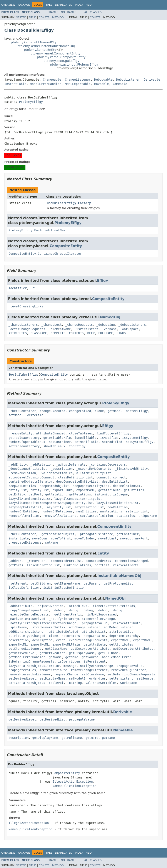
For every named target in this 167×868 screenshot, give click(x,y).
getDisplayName (82, 653)
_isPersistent (86, 329)
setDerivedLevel (22, 678)
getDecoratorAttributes (133, 649)
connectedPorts (98, 561)
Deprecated (64, 5)
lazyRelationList (89, 507)
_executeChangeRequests (29, 614)
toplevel (56, 683)
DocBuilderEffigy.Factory (69, 203)
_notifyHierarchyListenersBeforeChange (42, 623)
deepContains (95, 636)
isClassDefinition (24, 588)
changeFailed (80, 411)
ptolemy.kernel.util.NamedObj (33, 42)
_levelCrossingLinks (26, 306)
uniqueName (148, 516)
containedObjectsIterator (30, 481)
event (61, 640)
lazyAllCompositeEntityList (78, 499)
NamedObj (110, 317)
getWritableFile (57, 438)
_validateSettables (56, 473)
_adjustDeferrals (71, 465)
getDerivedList (52, 653)
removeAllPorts (126, 565)
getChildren (41, 583)
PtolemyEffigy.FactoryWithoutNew (37, 230)
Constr (44, 17)
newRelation (118, 507)
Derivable (152, 80)
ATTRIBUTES (18, 333)
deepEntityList (115, 481)
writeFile (35, 415)
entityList (18, 490)
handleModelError (117, 657)
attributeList (94, 632)
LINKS (121, 333)
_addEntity (18, 465)
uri (33, 288)
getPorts (16, 565)
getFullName (108, 653)
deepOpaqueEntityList (91, 486)
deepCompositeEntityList (77, 481)
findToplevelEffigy (113, 433)
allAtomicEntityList (94, 473)
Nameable (120, 84)
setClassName (93, 674)
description (19, 640)
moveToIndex (84, 538)
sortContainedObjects (27, 683)
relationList (137, 511)
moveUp (126, 538)
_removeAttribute (126, 623)
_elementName (60, 329)
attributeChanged (51, 433)
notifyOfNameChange (97, 666)
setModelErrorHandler (87, 678)
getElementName (67, 583)
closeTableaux (81, 433)
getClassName (56, 649)
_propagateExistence (95, 534)
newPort (141, 538)
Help (89, 5)
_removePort (37, 561)
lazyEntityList (58, 507)
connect (103, 477)
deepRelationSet (127, 486)
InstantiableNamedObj (119, 576)
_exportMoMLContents (94, 469)
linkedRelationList (43, 565)
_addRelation (41, 465)
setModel (16, 415)
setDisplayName (52, 678)
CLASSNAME (39, 333)
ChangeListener (78, 80)
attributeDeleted (63, 632)
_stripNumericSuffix (48, 627)
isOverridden (69, 661)
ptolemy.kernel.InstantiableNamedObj (46, 46)
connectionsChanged (131, 561)
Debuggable (103, 80)
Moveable (101, 84)
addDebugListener (118, 627)
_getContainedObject (57, 534)
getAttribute (109, 490)
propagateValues (22, 670)
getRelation (55, 494)
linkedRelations (77, 565)
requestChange (66, 674)
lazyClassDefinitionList (118, 503)
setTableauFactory (24, 446)
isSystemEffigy (135, 438)
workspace (129, 683)
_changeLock (52, 325)
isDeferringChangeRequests (31, 661)
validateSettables (101, 683)
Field (32, 17)
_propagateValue (94, 623)
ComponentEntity (114, 526)
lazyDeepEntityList (25, 507)
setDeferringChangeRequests (131, 674)
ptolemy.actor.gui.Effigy (61, 61)
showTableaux (54, 446)
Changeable (52, 80)
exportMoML (85, 490)
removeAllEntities (24, 516)
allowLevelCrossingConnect (31, 477)
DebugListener (128, 80)
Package (24, 5)
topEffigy (77, 446)
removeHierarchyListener (30, 674)
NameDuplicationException (74, 786)
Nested (21, 17)
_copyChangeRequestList (29, 610)
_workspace (129, 329)
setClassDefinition (97, 516)
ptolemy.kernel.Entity (40, 50)
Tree (49, 5)
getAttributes (121, 644)
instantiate (19, 538)
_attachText (77, 606)
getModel (115, 411)
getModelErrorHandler (27, 657)
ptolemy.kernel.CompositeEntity (61, 57)
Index (79, 5)
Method (58, 17)
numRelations (111, 511)
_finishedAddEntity (131, 469)
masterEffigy (137, 411)
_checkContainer (22, 411)
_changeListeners (23, 325)
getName (55, 657)
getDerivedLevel (22, 653)
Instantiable (15, 84)
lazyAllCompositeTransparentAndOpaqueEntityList (51, 503)
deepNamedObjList (54, 486)
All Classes (93, 12)
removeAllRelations (60, 516)
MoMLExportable (78, 84)
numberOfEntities (23, 511)
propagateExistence (25, 542)
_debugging (106, 325)
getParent (92, 583)
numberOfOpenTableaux (27, 442)
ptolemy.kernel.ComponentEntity (55, 53)
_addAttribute (20, 606)
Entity (103, 553)
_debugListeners (132, 325)
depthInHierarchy (124, 636)
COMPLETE (58, 333)
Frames (53, 12)
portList (102, 565)
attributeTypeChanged (27, 636)
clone (99, 411)
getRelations (80, 494)
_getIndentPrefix (67, 614)
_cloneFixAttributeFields (113, 606)
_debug (58, 610)
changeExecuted (52, 411)
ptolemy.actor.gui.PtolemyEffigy (74, 64)
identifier (18, 288)
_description (62, 469)
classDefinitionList (75, 477)
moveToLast (107, 538)
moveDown (40, 538)
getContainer (128, 534)
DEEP (91, 333)
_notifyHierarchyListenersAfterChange (82, 619)
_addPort (16, 561)
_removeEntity (20, 433)
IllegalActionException (73, 782)
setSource (145, 678)
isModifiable (85, 438)
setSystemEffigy (139, 442)
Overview (8, 5)
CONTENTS (76, 333)
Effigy (103, 281)
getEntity (17, 494)
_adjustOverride (50, 606)
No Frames (69, 12)
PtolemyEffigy (31, 102)
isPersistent (95, 661)
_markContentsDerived (27, 619)
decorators (71, 636)
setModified (112, 442)
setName (52, 542)
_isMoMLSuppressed (101, 614)
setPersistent (121, 678)
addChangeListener (84, 627)
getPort (35, 494)
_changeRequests (79, 325)
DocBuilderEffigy (24, 375)
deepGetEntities (22, 486)
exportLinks (63, 490)
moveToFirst (61, 538)
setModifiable (86, 442)
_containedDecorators (108, 465)
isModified (109, 438)
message (70, 666)
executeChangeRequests (88, 640)
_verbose (109, 329)
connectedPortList (66, 561)
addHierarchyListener (27, 632)
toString (74, 683)
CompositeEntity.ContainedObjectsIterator (45, 254)
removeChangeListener (89, 670)
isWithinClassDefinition (64, 588)
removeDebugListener (129, 670)
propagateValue (129, 666)
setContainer (60, 442)
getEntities (134, 490)
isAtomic (102, 494)
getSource (90, 657)
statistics (126, 516)
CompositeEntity (66, 246)
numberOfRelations (57, 511)
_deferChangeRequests (27, 329)
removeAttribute (53, 670)
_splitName (18, 627)
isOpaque (120, 494)
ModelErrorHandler (46, 84)
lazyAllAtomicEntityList (30, 499)
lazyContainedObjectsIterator (34, 666)
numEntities (86, 511)
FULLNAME (106, 333)
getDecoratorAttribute (90, 649)
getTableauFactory (24, 438)
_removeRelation (22, 473)
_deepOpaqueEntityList (28, 469)
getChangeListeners (25, 649)
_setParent (18, 583)
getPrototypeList (118, 583)
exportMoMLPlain (66, 644)
